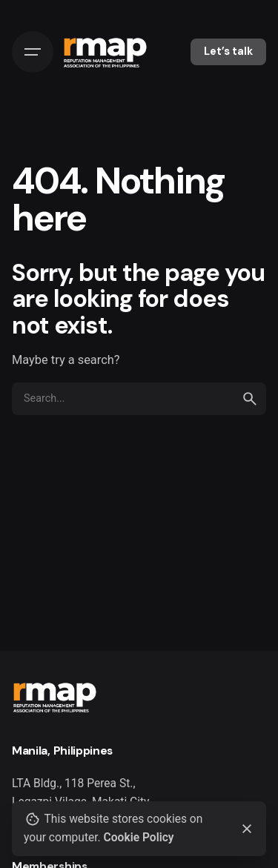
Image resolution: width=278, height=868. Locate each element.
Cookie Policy (139, 838)
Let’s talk (228, 51)
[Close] (247, 829)
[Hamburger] (33, 52)
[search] (250, 399)
